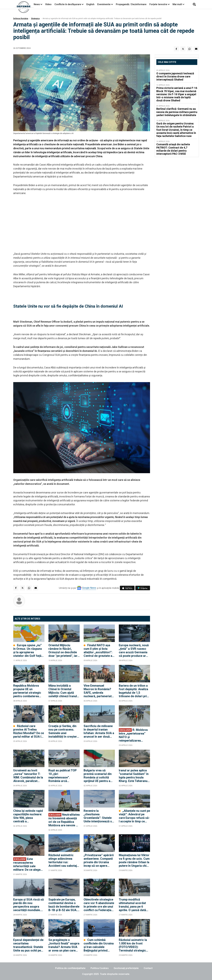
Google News (89, 588)
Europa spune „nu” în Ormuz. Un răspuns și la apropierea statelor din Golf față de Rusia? (28, 650)
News (37, 4)
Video (48, 4)
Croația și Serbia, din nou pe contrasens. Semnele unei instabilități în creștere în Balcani (63, 731)
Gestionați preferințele (126, 968)
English (90, 4)
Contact (148, 968)
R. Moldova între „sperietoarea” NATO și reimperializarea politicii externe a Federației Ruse (133, 735)
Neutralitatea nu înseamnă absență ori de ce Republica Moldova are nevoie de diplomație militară (64, 820)
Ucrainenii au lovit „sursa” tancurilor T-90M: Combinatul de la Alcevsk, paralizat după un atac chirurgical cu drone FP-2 (28, 776)
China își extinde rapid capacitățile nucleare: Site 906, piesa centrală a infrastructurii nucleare (29, 816)
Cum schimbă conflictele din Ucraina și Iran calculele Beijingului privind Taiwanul (99, 945)
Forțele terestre (158, 4)
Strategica (35, 19)
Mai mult (178, 4)
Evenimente (104, 4)
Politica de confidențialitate (70, 968)
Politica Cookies (100, 968)
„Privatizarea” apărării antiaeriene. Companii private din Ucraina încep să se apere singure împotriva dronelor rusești (99, 860)
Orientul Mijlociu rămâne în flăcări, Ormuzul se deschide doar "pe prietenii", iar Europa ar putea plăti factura (63, 650)
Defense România (21, 19)
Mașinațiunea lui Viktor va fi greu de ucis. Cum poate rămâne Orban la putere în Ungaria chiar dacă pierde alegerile (134, 860)
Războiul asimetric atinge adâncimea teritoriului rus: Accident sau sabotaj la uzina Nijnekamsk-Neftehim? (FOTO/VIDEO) (63, 860)
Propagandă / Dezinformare (131, 4)
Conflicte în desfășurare (68, 4)
